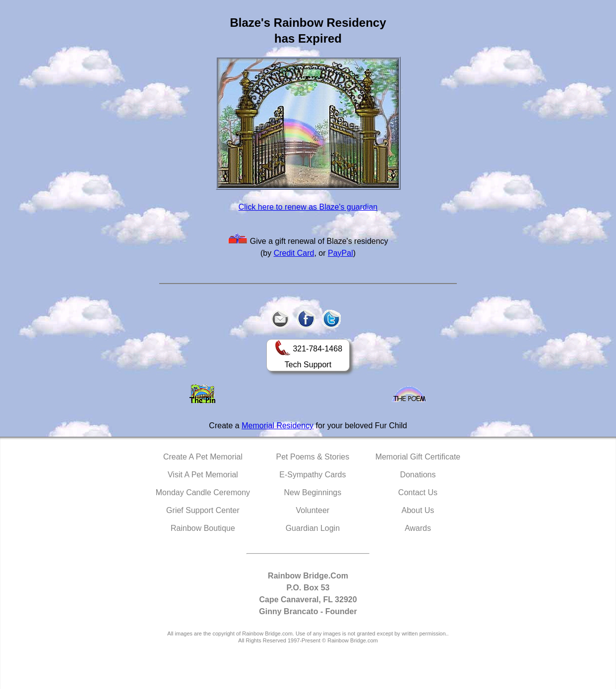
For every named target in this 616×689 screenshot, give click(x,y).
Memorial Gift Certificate (418, 457)
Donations (418, 475)
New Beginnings (313, 492)
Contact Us (418, 492)
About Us (418, 510)
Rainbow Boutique (203, 528)
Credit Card (294, 253)
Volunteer (313, 510)
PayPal (340, 253)
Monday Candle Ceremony (203, 492)
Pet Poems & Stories (313, 457)
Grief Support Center (203, 510)
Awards (418, 528)
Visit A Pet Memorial (203, 475)
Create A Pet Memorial (203, 457)
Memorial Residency (277, 426)
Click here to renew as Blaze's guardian (308, 207)
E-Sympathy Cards (312, 475)
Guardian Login (313, 528)
